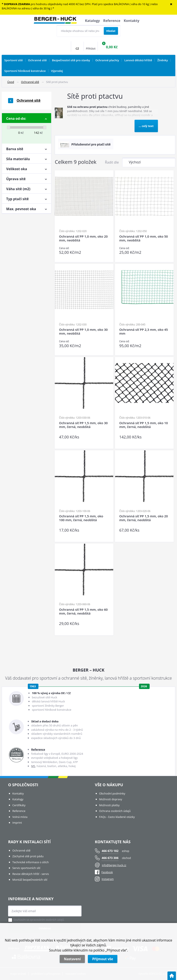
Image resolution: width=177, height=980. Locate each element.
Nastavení (72, 959)
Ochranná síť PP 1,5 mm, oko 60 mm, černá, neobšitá (83, 611)
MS (33, 766)
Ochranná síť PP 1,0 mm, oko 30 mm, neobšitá (83, 332)
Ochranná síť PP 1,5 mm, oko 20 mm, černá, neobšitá (144, 518)
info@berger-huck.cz (114, 865)
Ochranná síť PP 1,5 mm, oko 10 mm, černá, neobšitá (144, 425)
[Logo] (55, 21)
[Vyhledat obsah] (111, 31)
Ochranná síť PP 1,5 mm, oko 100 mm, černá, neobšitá (81, 518)
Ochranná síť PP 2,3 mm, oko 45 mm (144, 332)
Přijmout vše (103, 959)
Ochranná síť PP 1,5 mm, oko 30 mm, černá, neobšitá (83, 425)
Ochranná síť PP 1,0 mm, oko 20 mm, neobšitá (83, 238)
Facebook (104, 872)
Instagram (108, 879)
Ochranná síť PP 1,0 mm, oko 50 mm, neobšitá (144, 238)
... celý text (146, 126)
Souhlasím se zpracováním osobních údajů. (39, 920)
